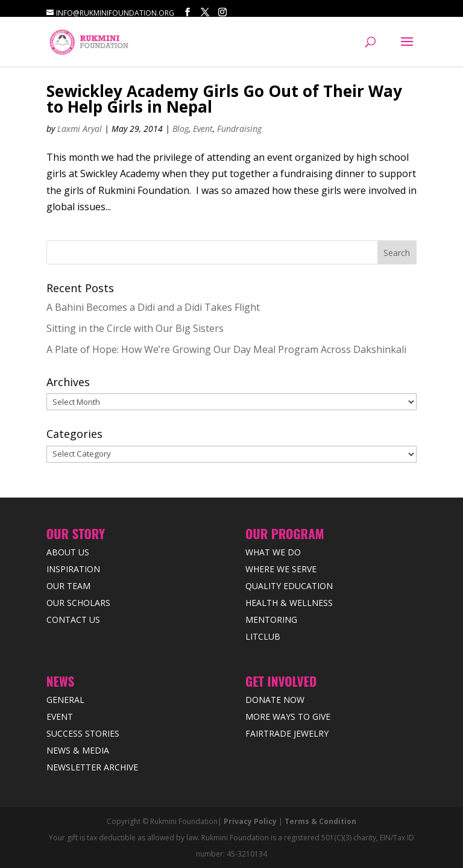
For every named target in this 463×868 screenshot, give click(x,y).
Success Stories (83, 733)
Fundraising (239, 129)
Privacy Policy (250, 821)
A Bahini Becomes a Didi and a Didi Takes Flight (153, 307)
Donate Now (275, 700)
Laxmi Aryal (80, 129)
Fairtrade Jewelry (287, 733)
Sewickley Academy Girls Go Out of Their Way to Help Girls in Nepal (224, 99)
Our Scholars (78, 603)
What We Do (273, 552)
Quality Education (289, 586)
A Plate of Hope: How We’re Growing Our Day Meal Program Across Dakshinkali (226, 349)
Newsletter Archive (92, 767)
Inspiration (73, 569)
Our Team (68, 586)
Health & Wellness (289, 603)
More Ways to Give (288, 717)
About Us (68, 552)
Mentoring (271, 620)
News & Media (78, 750)
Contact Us (73, 620)
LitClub (263, 636)
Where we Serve (281, 569)
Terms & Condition (320, 821)
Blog (181, 129)
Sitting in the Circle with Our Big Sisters (135, 328)
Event (203, 129)
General (65, 700)
